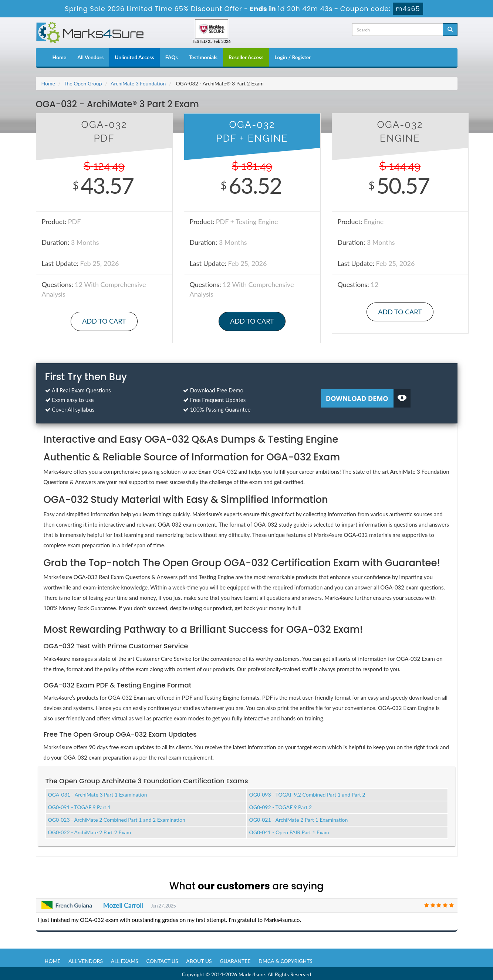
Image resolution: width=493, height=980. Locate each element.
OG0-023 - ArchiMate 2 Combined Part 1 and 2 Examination (117, 818)
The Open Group (83, 83)
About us (199, 959)
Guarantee (235, 959)
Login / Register (293, 57)
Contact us (162, 959)
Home (60, 57)
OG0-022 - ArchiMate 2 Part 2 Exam (90, 831)
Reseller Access (246, 57)
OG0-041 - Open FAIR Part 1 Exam (289, 831)
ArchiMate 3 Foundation (138, 83)
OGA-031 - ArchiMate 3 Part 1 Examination (98, 793)
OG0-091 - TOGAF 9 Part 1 (80, 806)
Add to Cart (104, 321)
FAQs (172, 57)
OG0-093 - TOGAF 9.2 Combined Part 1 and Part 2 (307, 793)
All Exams (125, 959)
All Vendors (90, 57)
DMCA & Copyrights (286, 959)
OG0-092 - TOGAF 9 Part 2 (281, 806)
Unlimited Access (134, 57)
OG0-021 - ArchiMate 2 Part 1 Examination (299, 818)
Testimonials (203, 57)
